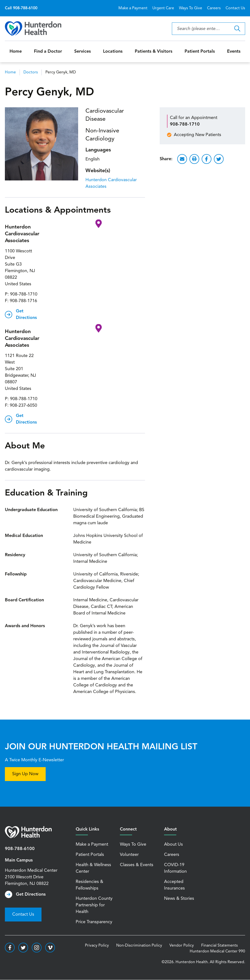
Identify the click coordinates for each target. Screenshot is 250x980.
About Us (173, 844)
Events (234, 51)
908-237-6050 (23, 406)
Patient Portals (200, 51)
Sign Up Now (25, 774)
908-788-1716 (23, 301)
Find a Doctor (48, 51)
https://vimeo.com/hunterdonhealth (50, 948)
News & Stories (179, 899)
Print (194, 159)
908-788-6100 (20, 849)
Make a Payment (133, 8)
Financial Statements (219, 946)
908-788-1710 (24, 294)
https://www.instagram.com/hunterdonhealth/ (37, 948)
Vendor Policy (182, 946)
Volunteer (129, 855)
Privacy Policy (97, 946)
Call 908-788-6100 (21, 8)
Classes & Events (137, 865)
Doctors (31, 72)
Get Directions (26, 314)
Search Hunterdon (237, 29)
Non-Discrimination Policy (139, 946)
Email (182, 159)
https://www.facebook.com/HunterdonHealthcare (10, 948)
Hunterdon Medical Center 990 (217, 951)
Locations (113, 51)
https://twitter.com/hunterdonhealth (23, 948)
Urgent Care (163, 8)
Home (16, 51)
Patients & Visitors (154, 51)
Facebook (207, 159)
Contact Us (235, 8)
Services (83, 51)
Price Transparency (94, 922)
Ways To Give (191, 8)
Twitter (219, 159)
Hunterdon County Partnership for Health (94, 905)
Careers (214, 8)
